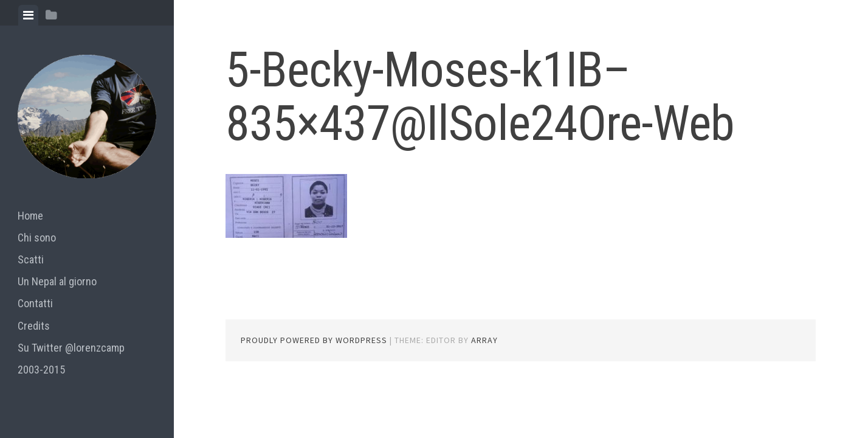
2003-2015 (41, 370)
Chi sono (37, 238)
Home (30, 216)
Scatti (31, 259)
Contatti (35, 303)
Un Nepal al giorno (57, 281)
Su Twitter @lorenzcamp (71, 348)
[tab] (28, 15)
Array (484, 340)
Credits (34, 326)
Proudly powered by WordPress (314, 340)
